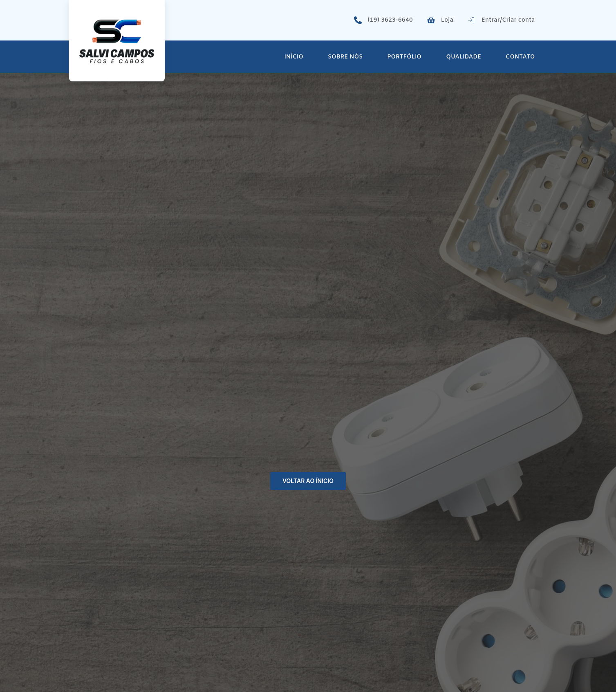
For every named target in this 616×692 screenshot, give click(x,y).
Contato (520, 57)
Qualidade (464, 57)
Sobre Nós (345, 57)
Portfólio (404, 57)
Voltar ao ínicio (308, 481)
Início (294, 57)
